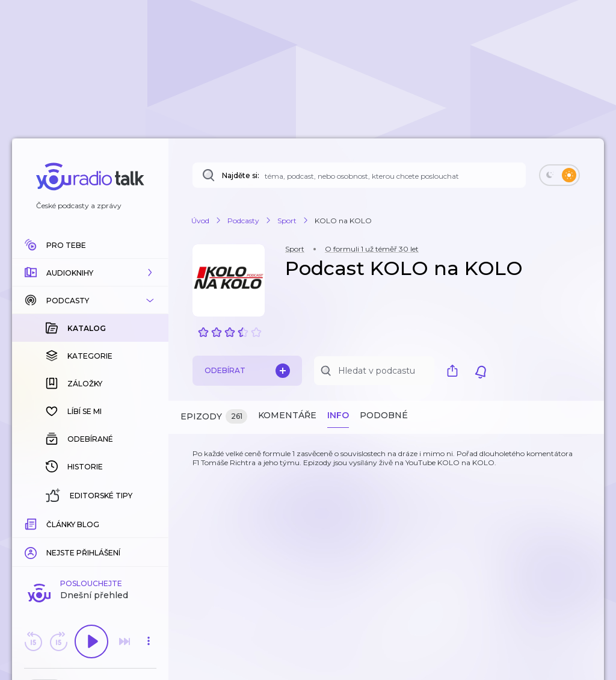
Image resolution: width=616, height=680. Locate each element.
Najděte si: (241, 175)
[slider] (49, 524)
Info (338, 415)
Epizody (214, 417)
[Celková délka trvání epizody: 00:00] (149, 523)
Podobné (384, 415)
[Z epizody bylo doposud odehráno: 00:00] (32, 523)
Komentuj (90, 541)
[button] (90, 273)
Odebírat (247, 371)
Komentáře (287, 415)
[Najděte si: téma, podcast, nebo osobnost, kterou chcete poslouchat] (359, 175)
